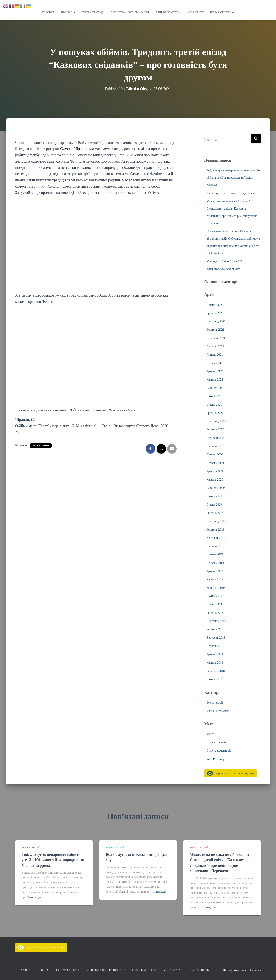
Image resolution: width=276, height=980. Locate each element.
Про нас (68, 12)
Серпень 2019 (215, 546)
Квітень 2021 (215, 380)
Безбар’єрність (222, 12)
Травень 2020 (215, 471)
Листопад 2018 (216, 621)
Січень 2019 (214, 604)
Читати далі (35, 897)
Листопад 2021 (216, 321)
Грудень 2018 (215, 613)
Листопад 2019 (216, 521)
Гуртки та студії (93, 12)
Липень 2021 (215, 355)
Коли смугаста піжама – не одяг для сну (232, 193)
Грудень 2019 (215, 513)
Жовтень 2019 (216, 530)
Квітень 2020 (215, 480)
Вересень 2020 (216, 438)
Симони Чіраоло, (74, 149)
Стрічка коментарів (219, 751)
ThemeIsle (255, 970)
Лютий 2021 (214, 396)
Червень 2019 (215, 563)
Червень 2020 (215, 463)
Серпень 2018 (215, 646)
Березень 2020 (216, 488)
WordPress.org (215, 759)
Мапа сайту (195, 12)
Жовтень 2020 (216, 430)
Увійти (211, 734)
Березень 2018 (216, 671)
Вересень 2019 (216, 538)
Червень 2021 (215, 363)
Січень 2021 (214, 405)
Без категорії (41, 445)
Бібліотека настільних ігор (130, 12)
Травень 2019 (215, 571)
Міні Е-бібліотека (168, 12)
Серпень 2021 (215, 346)
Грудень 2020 (215, 413)
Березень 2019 (216, 588)
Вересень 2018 (216, 638)
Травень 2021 (215, 371)
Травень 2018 (215, 654)
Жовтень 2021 (216, 330)
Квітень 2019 (215, 579)
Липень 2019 (215, 554)
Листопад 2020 (216, 421)
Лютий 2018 (214, 679)
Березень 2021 (216, 388)
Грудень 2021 (215, 313)
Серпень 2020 (215, 446)
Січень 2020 (214, 505)
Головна (48, 12)
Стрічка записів (217, 742)
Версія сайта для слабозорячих (231, 773)
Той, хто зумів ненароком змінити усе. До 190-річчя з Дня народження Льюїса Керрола (233, 177)
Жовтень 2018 (216, 629)
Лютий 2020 (214, 496)
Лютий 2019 (214, 596)
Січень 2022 (214, 305)
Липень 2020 (215, 455)
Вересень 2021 (216, 338)
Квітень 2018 (215, 663)
